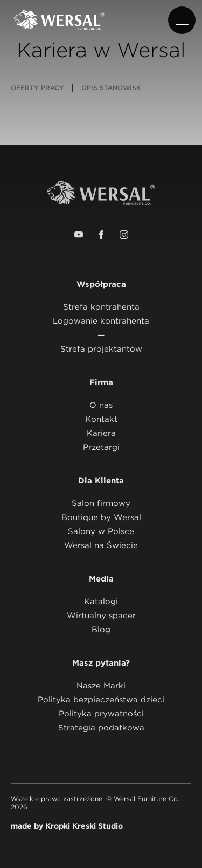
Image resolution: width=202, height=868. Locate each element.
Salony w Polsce (101, 531)
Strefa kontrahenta (101, 307)
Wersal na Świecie (101, 545)
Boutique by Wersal (101, 517)
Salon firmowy (101, 503)
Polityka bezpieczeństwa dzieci (101, 700)
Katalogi (101, 602)
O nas (101, 405)
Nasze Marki (101, 686)
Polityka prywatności (101, 714)
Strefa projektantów (101, 349)
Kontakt (101, 419)
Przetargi (101, 447)
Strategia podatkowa (101, 728)
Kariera (101, 433)
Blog (101, 630)
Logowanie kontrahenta (101, 321)
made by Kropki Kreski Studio (67, 826)
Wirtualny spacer (101, 616)
